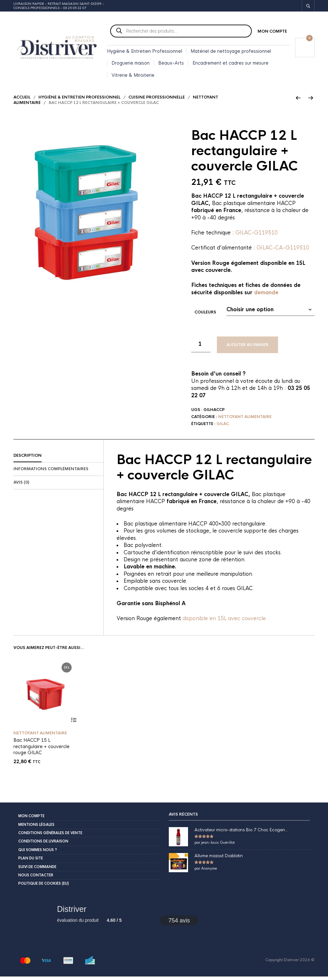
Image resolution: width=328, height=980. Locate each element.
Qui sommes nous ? (38, 853)
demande (266, 296)
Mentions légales (36, 828)
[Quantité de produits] (201, 348)
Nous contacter (36, 879)
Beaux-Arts (171, 64)
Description (28, 459)
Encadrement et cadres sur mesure (230, 64)
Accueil (22, 101)
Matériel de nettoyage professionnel (231, 52)
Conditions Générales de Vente (50, 836)
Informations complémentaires (51, 472)
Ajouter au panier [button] (74, 724)
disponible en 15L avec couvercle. (225, 622)
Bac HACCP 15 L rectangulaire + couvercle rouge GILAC (41, 750)
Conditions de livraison (43, 845)
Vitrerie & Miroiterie (133, 76)
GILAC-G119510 (257, 236)
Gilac (223, 427)
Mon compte (272, 32)
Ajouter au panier (247, 348)
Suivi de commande (37, 870)
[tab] (58, 460)
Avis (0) (21, 486)
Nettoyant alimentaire (245, 420)
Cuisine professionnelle (157, 101)
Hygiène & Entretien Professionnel (144, 52)
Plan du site (31, 862)
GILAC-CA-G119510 (283, 252)
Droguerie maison (131, 64)
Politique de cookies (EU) (44, 887)
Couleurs (205, 316)
